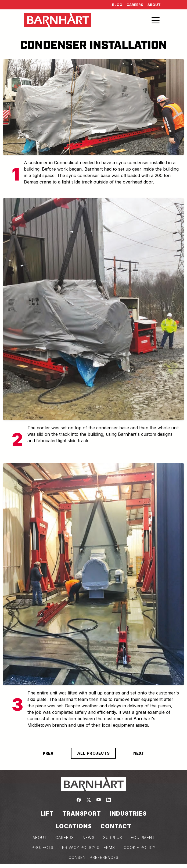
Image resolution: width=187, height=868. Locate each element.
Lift (47, 814)
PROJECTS (43, 847)
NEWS (89, 838)
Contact (116, 826)
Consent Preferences (93, 857)
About (154, 5)
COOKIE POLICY (140, 847)
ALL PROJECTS (93, 753)
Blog (117, 5)
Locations (74, 826)
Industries (128, 814)
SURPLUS (113, 838)
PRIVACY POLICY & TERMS (89, 847)
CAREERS (65, 838)
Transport (82, 814)
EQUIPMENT (143, 838)
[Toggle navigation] (156, 20)
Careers (135, 5)
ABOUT (40, 838)
